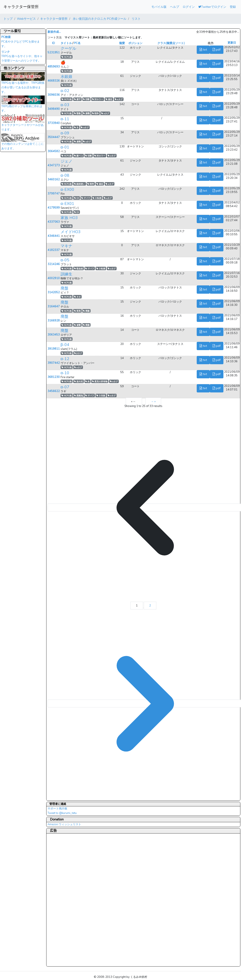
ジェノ (66, 161)
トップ (8, 19)
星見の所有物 (100, 381)
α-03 (65, 105)
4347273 (54, 165)
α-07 (65, 387)
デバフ (86, 198)
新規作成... (54, 32)
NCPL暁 (67, 57)
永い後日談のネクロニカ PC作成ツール (99, 19)
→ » (153, 402)
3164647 (54, 306)
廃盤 (64, 288)
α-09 (65, 133)
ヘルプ (175, 7)
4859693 (54, 67)
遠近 (109, 99)
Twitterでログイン (212, 7)
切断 (86, 99)
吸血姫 (78, 269)
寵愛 (122, 43)
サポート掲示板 (57, 809)
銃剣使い (80, 184)
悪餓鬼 (78, 396)
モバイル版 (159, 7)
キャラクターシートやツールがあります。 (23, 124)
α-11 (65, 119)
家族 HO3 (69, 218)
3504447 (54, 137)
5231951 (54, 53)
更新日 (232, 43)
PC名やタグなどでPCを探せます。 (21, 42)
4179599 (54, 208)
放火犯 (78, 381)
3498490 (54, 109)
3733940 (54, 123)
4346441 (54, 236)
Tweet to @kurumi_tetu (62, 813)
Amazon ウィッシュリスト (64, 824)
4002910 (54, 278)
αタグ (119, 99)
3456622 (54, 391)
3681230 (54, 377)
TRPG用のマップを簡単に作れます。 (23, 105)
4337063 (54, 222)
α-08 (65, 175)
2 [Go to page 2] (150, 606)
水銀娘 (66, 77)
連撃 (77, 325)
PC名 (77, 43)
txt (203, 49)
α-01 (65, 147)
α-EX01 (67, 204)
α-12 (65, 359)
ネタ (77, 297)
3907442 (54, 363)
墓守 (77, 99)
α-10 (65, 373)
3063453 (54, 335)
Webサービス (26, 19)
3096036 (54, 95)
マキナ (66, 246)
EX (77, 198)
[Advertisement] (65, 900)
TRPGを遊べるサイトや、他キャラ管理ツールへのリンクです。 (22, 56)
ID (54, 43)
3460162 (54, 180)
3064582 (54, 151)
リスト (136, 19)
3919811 (54, 349)
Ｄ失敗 (101, 396)
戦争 (95, 113)
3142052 (54, 292)
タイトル (66, 43)
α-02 (65, 91)
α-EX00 (67, 189)
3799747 (54, 194)
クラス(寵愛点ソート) (171, 43)
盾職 (86, 113)
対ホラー (98, 99)
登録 (233, 7)
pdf (217, 49)
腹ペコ (78, 156)
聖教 (77, 113)
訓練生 (66, 274)
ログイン (189, 7)
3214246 (54, 264)
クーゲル (68, 48)
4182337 (54, 250)
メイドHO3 (71, 232)
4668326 (54, 81)
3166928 (54, 321)
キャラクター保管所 (21, 7)
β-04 (65, 345)
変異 (77, 311)
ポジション (135, 43)
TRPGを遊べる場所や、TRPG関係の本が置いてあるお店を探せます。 (23, 84)
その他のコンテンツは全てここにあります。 (23, 143)
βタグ (78, 353)
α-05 (65, 260)
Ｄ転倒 (97, 198)
